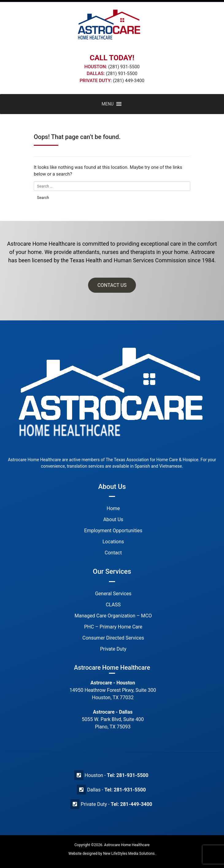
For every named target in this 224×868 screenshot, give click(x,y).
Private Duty (113, 649)
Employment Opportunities (113, 531)
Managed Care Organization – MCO (113, 616)
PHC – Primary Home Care (113, 627)
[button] (108, 104)
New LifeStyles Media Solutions (129, 854)
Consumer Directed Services (113, 638)
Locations (113, 542)
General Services (113, 594)
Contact (113, 553)
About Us (113, 519)
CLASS (113, 605)
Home (113, 508)
